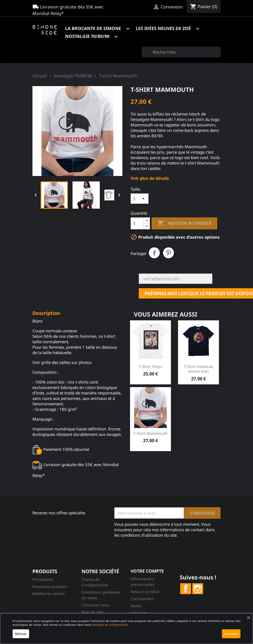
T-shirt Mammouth (150, 433)
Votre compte (147, 571)
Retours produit (145, 592)
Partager (154, 253)
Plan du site (92, 612)
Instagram (198, 589)
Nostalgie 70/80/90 (94, 37)
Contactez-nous (96, 605)
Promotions (43, 579)
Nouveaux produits (50, 586)
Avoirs (136, 606)
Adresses (139, 613)
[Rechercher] (181, 52)
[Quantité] (137, 223)
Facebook (186, 589)
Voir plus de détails (150, 178)
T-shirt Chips (150, 367)
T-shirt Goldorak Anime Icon (198, 369)
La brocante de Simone (100, 29)
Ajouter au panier (184, 223)
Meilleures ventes (49, 593)
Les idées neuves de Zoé (170, 29)
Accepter (231, 634)
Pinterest (168, 253)
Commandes (142, 599)
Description (46, 313)
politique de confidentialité (110, 625)
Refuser (21, 634)
